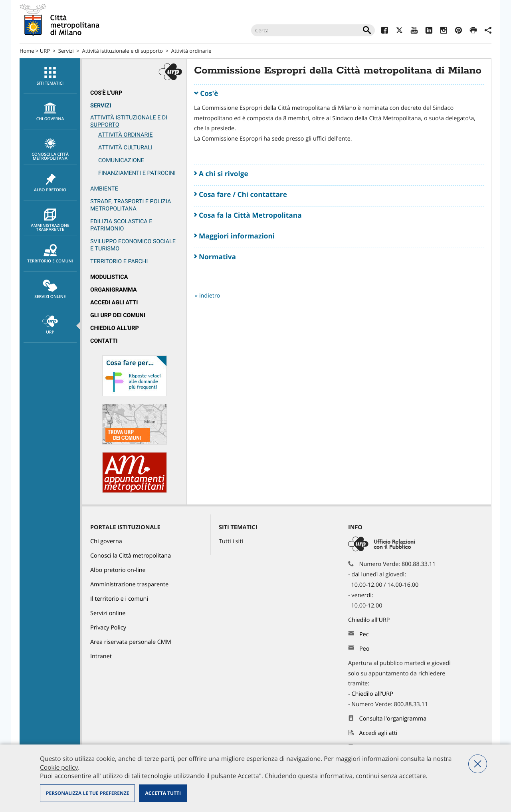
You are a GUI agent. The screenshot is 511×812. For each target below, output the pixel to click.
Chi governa (106, 541)
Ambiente (104, 189)
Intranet (101, 656)
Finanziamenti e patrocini (137, 173)
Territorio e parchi (119, 261)
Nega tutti (478, 764)
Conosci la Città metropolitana (50, 149)
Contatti (104, 341)
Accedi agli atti (114, 303)
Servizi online (50, 290)
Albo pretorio (50, 183)
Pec (364, 634)
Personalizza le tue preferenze (87, 793)
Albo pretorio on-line (118, 570)
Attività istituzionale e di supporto (123, 51)
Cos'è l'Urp (106, 93)
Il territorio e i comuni (119, 599)
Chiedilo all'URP (115, 328)
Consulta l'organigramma (393, 719)
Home (27, 51)
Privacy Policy (108, 628)
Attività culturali (125, 148)
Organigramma (114, 290)
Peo (364, 649)
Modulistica (109, 277)
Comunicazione (121, 160)
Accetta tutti (163, 793)
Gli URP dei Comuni (118, 315)
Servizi (66, 51)
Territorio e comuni (50, 254)
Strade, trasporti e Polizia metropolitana (131, 205)
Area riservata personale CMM (131, 642)
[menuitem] (50, 76)
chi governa (50, 112)
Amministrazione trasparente (50, 220)
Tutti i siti (231, 541)
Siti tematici (50, 76)
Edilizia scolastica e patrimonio (121, 225)
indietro (210, 296)
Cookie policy (59, 767)
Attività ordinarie (191, 51)
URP (45, 51)
